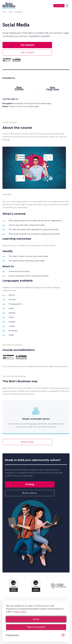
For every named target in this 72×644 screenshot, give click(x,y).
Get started (59, 6)
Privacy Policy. (20, 612)
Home (4, 12)
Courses (11, 12)
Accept (36, 619)
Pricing (30, 484)
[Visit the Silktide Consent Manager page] (63, 635)
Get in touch (27, 52)
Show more (27, 442)
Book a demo (30, 493)
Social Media (19, 12)
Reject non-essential (36, 627)
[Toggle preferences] (13, 635)
